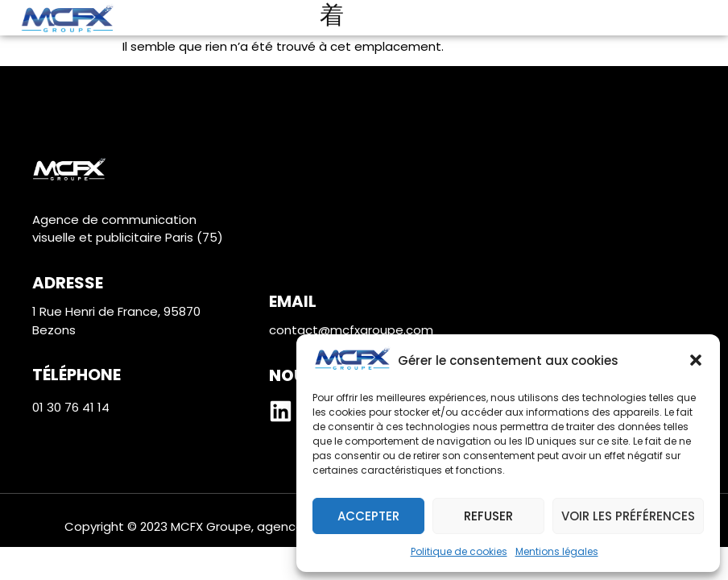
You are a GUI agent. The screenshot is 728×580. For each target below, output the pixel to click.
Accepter (368, 516)
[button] (696, 360)
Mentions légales (557, 551)
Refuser (488, 516)
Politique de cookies (459, 551)
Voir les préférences (628, 516)
